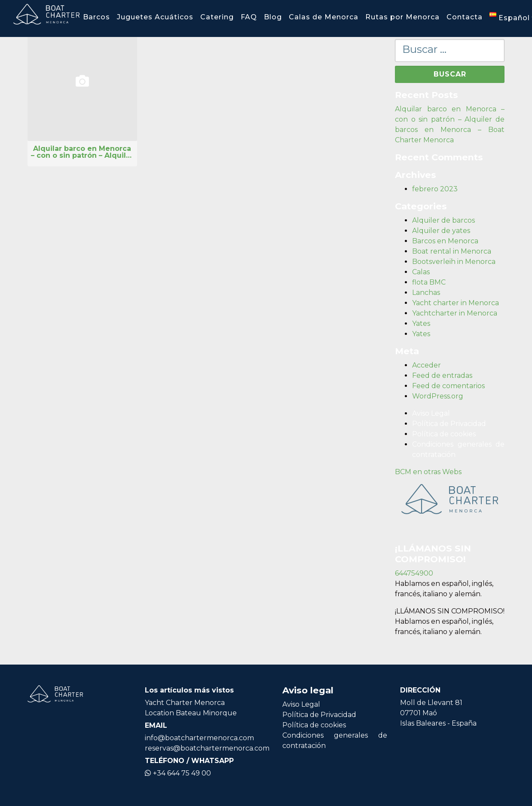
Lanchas (426, 293)
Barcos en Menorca (445, 241)
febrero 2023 (435, 189)
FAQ (249, 17)
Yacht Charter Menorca (185, 703)
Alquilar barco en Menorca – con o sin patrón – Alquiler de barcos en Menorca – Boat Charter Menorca (82, 152)
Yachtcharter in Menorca (455, 313)
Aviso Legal (431, 413)
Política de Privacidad (449, 424)
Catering (217, 17)
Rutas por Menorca (402, 17)
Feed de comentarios (448, 386)
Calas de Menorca (324, 17)
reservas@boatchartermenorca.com (207, 748)
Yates (421, 323)
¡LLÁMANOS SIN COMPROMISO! (450, 611)
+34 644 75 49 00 (178, 773)
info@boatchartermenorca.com (199, 738)
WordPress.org (438, 396)
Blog (273, 17)
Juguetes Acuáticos (155, 17)
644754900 (414, 573)
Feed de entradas (442, 375)
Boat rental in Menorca (452, 251)
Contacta (465, 17)
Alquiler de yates (441, 231)
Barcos (96, 17)
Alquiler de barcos (443, 220)
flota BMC (429, 282)
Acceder (427, 365)
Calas (421, 272)
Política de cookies (444, 434)
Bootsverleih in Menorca (454, 262)
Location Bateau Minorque (191, 713)
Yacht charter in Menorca (456, 303)
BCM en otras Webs (428, 472)
